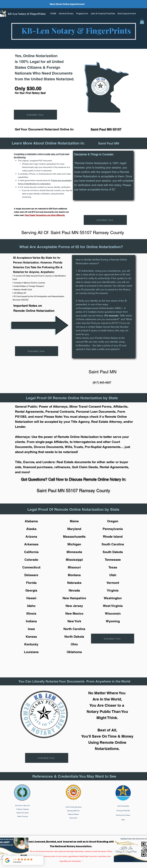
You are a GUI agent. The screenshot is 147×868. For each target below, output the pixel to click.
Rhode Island (113, 537)
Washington (113, 598)
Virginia (113, 590)
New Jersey (74, 606)
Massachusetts (74, 537)
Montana (74, 575)
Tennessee (113, 560)
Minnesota (74, 552)
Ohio (74, 644)
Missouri (74, 567)
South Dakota (113, 552)
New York (74, 621)
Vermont (113, 583)
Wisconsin (113, 613)
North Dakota (74, 637)
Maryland (74, 529)
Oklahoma (74, 652)
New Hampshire (74, 598)
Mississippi (74, 560)
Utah (113, 575)
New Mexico (74, 613)
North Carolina (74, 629)
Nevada (74, 590)
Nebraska (74, 583)
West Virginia (113, 606)
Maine (74, 521)
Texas (113, 567)
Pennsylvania (113, 529)
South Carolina (113, 544)
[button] (142, 21)
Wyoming (113, 621)
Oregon (113, 521)
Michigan (74, 544)
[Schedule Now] (35, 115)
